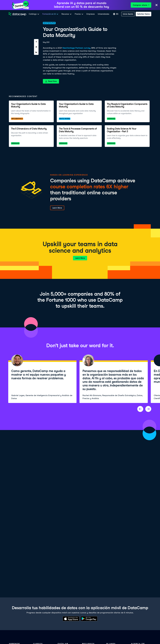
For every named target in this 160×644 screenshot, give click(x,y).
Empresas (91, 14)
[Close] (156, 5)
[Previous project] (140, 409)
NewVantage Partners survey (76, 48)
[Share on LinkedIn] (36, 52)
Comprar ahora (141, 5)
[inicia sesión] (128, 14)
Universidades (103, 14)
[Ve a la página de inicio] (17, 14)
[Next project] (148, 409)
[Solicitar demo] (143, 14)
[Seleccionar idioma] (116, 14)
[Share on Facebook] (36, 42)
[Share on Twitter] (36, 47)
